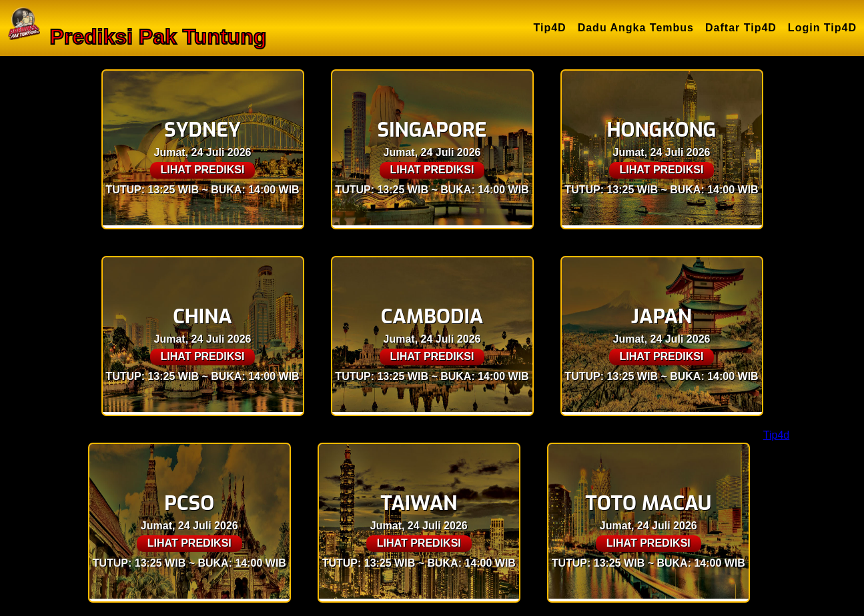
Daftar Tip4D (741, 28)
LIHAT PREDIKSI (203, 170)
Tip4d (776, 435)
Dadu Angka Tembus (636, 28)
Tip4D (550, 28)
